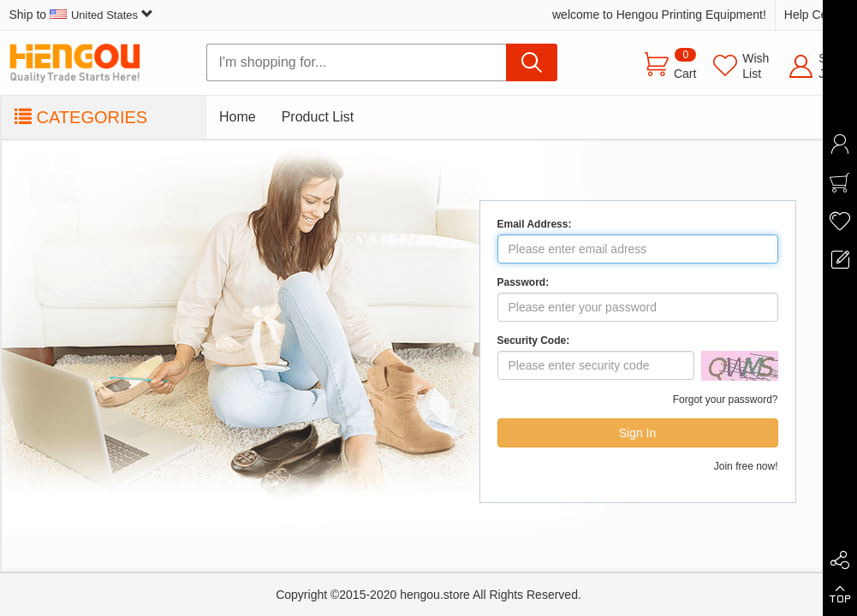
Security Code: (534, 341)
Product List (318, 117)
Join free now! (746, 466)
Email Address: (535, 224)
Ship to (81, 15)
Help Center (816, 15)
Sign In (638, 433)
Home (238, 117)
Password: (524, 282)
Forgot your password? (726, 400)
